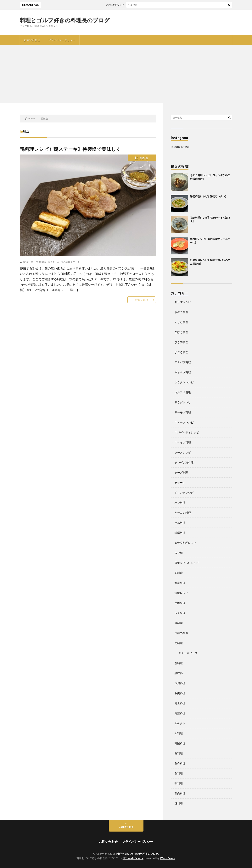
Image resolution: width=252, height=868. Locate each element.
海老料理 (180, 583)
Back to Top (126, 827)
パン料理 (180, 503)
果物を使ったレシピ (187, 563)
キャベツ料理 (183, 372)
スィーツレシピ (184, 422)
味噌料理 (180, 533)
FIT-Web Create (133, 858)
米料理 (179, 623)
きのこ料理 (181, 312)
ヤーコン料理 (183, 513)
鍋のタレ (180, 723)
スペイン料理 (183, 442)
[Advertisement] (126, 74)
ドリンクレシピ (184, 493)
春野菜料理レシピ (185, 543)
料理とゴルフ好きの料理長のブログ (65, 20)
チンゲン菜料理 (184, 462)
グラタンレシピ (184, 382)
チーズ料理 (181, 472)
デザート (180, 483)
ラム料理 (180, 523)
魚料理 (179, 773)
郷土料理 (180, 703)
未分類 (179, 553)
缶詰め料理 (181, 633)
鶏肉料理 (180, 793)
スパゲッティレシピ (187, 432)
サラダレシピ (183, 402)
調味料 (179, 673)
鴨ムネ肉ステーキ (70, 262)
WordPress (168, 858)
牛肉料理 (180, 603)
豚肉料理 (180, 693)
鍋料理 (179, 733)
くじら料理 (181, 322)
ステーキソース (188, 653)
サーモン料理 (183, 412)
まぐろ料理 (181, 352)
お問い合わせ (32, 40)
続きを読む (142, 300)
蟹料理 (179, 663)
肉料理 (179, 643)
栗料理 (179, 573)
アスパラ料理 (183, 362)
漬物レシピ (181, 593)
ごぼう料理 (181, 332)
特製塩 (43, 262)
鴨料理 (144, 158)
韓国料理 (180, 743)
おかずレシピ (183, 302)
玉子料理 (180, 613)
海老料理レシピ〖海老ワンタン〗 (209, 196)
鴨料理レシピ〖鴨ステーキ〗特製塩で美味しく (70, 149)
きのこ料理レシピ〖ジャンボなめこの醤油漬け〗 (135, 5)
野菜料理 (180, 713)
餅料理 (179, 753)
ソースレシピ (183, 452)
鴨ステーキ (54, 262)
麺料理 (179, 803)
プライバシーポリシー (62, 40)
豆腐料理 (180, 683)
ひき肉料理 (181, 342)
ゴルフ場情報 (183, 392)
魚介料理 (180, 763)
